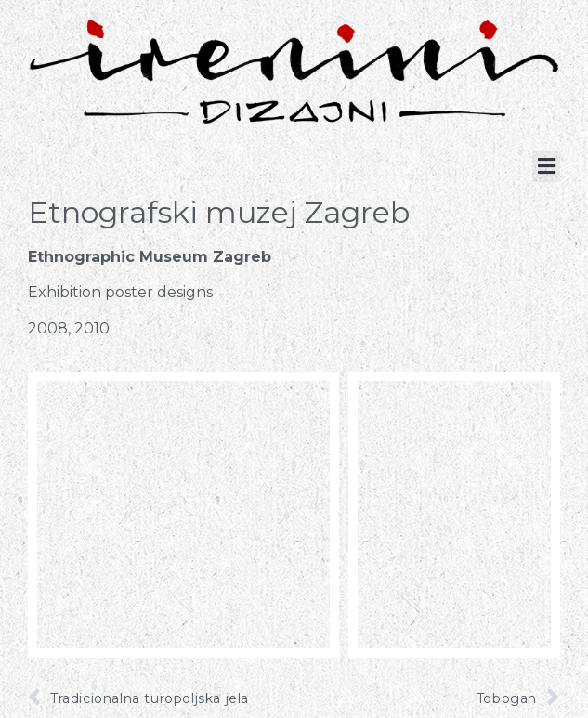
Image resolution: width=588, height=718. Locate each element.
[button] (546, 167)
